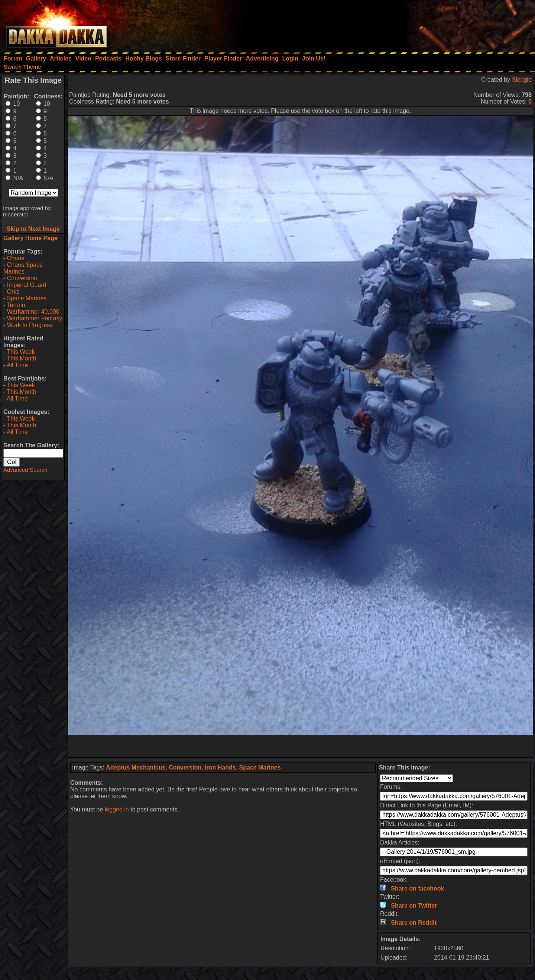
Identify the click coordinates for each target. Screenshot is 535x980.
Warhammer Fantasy (35, 318)
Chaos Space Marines (23, 268)
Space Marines (27, 298)
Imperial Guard (27, 285)
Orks (13, 292)
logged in (117, 809)
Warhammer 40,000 (33, 312)
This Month (21, 358)
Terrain (16, 305)
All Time (17, 365)
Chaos (16, 258)
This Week (21, 352)
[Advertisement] (435, 24)
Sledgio (522, 80)
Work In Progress (30, 325)
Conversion (22, 278)
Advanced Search (25, 470)
